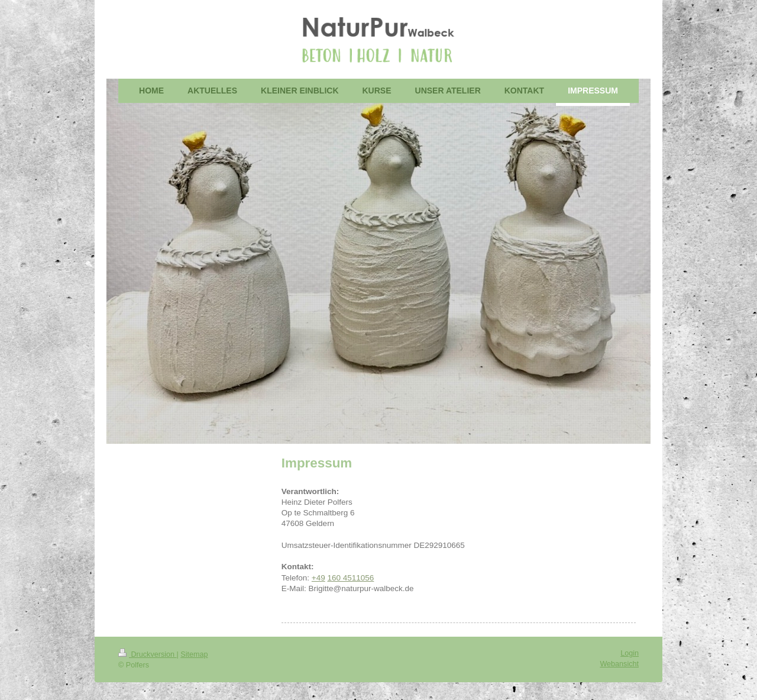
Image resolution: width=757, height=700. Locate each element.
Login (630, 653)
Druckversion (147, 654)
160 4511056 (351, 578)
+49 (318, 578)
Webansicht (619, 664)
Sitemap (194, 654)
